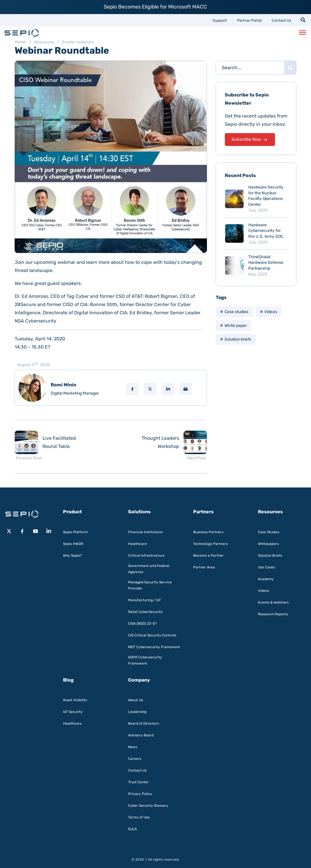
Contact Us (282, 20)
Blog (68, 680)
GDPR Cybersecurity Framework (145, 660)
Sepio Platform (75, 532)
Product (72, 512)
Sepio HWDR (73, 544)
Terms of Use (139, 817)
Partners (203, 512)
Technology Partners (210, 544)
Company (139, 680)
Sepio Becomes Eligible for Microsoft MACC (155, 7)
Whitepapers (268, 544)
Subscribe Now (250, 140)
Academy (266, 579)
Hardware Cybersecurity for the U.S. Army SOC (266, 231)
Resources (44, 42)
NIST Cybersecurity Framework (154, 647)
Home (20, 42)
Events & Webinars (273, 602)
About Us (136, 700)
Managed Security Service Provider (150, 585)
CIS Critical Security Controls (152, 635)
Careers (135, 759)
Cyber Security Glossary (148, 806)
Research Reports (273, 614)
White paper (236, 326)
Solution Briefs (270, 556)
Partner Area (204, 567)
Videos (271, 312)
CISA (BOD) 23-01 (142, 624)
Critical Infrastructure (146, 556)
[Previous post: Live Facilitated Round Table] (52, 442)
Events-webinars (78, 42)
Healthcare (137, 544)
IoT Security (73, 712)
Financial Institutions (145, 532)
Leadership (137, 712)
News (133, 747)
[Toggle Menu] (302, 33)
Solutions (139, 512)
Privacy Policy (140, 794)
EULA (132, 829)
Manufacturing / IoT (145, 600)
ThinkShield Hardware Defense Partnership (266, 263)
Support (220, 20)
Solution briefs (238, 339)
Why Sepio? (72, 556)
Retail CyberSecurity (145, 612)
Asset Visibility (75, 700)
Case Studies (269, 532)
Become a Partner (208, 556)
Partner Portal (249, 20)
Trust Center (138, 782)
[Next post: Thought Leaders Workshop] (169, 442)
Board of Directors (143, 723)
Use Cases (266, 567)
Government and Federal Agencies (149, 569)
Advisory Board (141, 735)
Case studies (236, 312)
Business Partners (208, 532)
